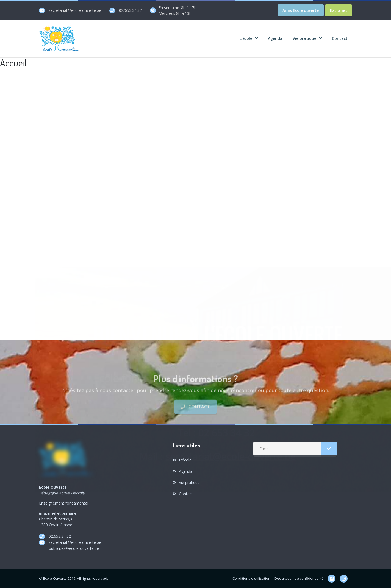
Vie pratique (186, 482)
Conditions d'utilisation (251, 578)
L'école (182, 460)
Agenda (183, 471)
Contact (195, 419)
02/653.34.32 (130, 10)
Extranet (339, 10)
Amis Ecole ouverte (301, 10)
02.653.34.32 (60, 536)
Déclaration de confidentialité (299, 578)
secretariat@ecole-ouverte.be (75, 10)
